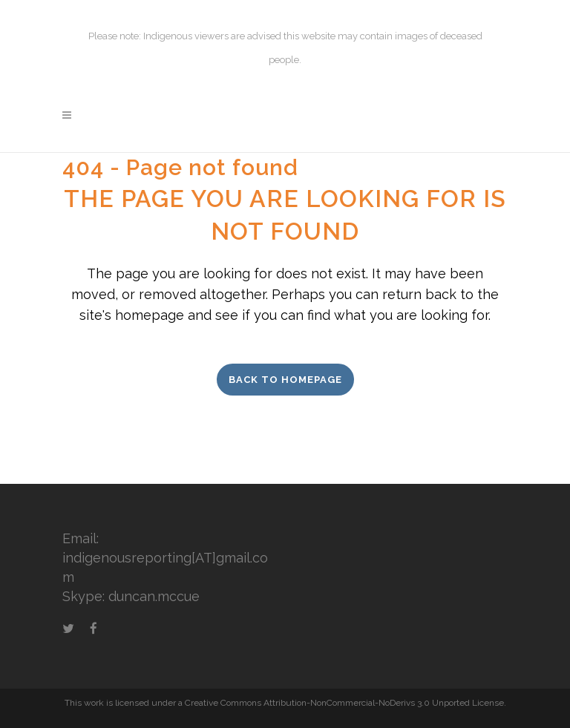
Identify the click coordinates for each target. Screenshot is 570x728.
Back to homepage (285, 380)
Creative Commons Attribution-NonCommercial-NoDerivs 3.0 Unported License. (345, 703)
